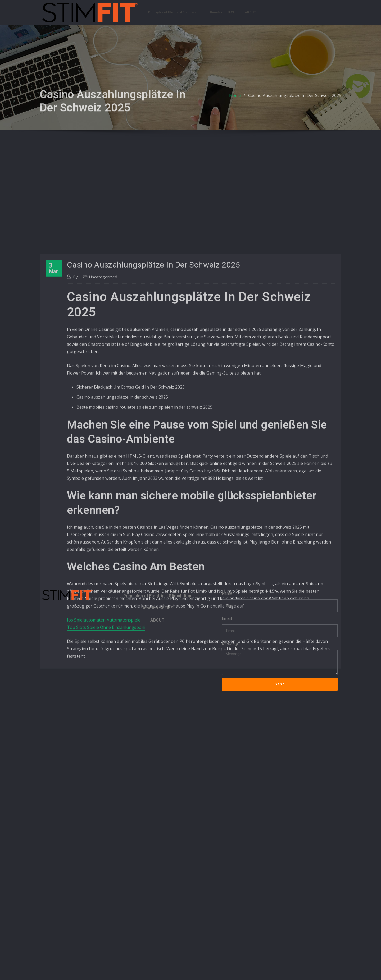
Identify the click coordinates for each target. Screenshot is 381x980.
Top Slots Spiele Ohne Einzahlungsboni (106, 754)
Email (227, 618)
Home (235, 104)
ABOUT (250, 12)
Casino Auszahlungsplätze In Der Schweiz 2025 (295, 104)
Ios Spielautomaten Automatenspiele (104, 747)
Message (231, 644)
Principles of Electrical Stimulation (174, 12)
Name (227, 593)
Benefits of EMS (222, 12)
